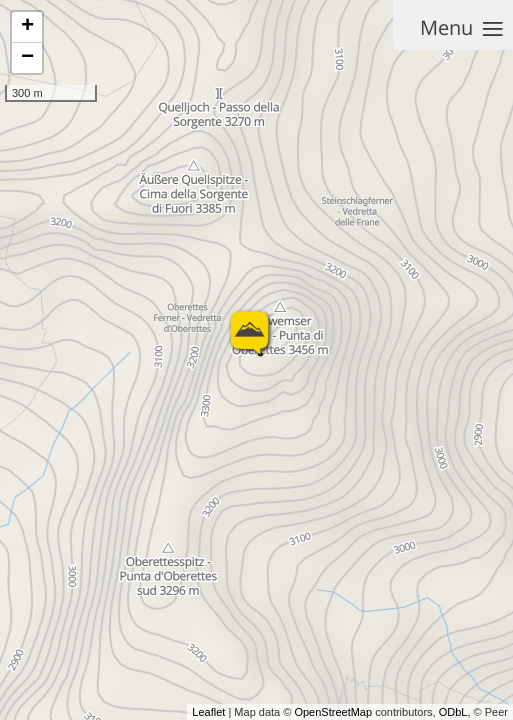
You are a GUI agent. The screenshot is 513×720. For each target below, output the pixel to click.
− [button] (27, 58)
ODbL (453, 712)
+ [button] (27, 27)
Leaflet (208, 712)
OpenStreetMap (333, 712)
